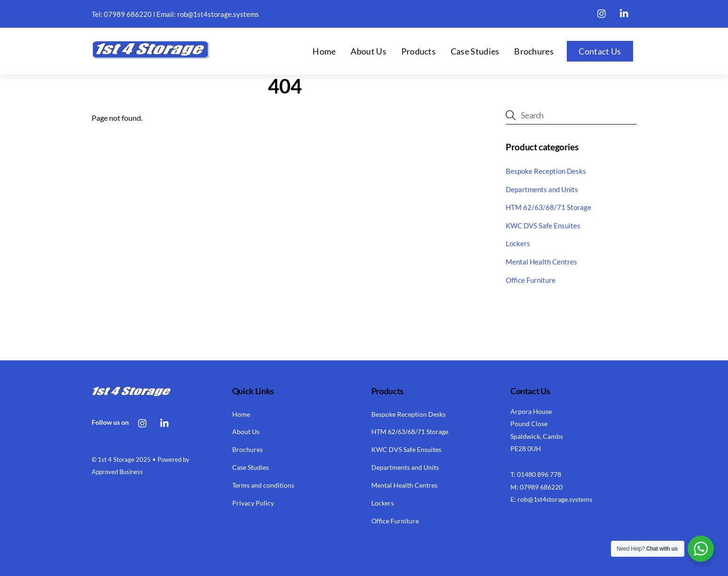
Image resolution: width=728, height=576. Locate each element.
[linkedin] (625, 12)
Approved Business (117, 472)
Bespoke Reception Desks (546, 171)
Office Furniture (531, 280)
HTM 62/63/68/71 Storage (548, 207)
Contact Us (600, 51)
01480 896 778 (539, 474)
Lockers (518, 243)
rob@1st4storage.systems (218, 14)
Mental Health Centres (541, 262)
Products (419, 51)
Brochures (534, 51)
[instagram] (602, 12)
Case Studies (475, 51)
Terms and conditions (263, 485)
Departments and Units (542, 189)
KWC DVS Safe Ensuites (543, 226)
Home (324, 51)
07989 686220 (128, 14)
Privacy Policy (253, 503)
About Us (368, 51)
